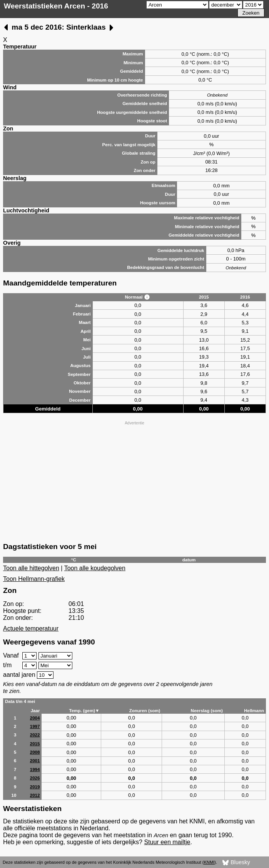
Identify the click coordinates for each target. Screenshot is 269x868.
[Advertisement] (134, 481)
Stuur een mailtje (167, 842)
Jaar (35, 711)
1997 (35, 726)
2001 (35, 761)
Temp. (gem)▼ (84, 711)
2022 (35, 735)
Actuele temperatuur (31, 628)
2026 (35, 778)
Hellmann (254, 711)
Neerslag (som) (207, 711)
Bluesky (236, 863)
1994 (35, 770)
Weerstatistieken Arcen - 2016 (56, 6)
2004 (35, 718)
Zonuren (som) (145, 711)
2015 (35, 744)
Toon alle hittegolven (31, 568)
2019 (35, 787)
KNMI (209, 862)
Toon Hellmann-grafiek (34, 579)
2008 (35, 752)
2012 (35, 795)
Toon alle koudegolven (95, 568)
